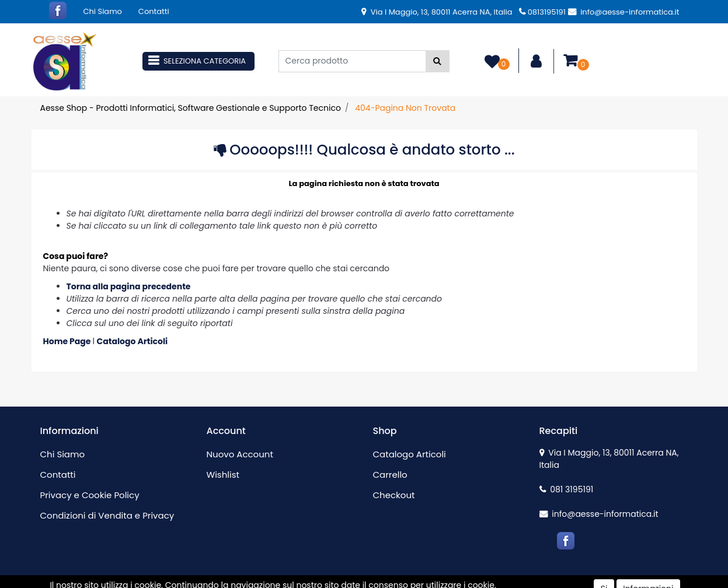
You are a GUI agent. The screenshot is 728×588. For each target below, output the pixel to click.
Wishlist (223, 475)
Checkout (394, 495)
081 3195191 (567, 489)
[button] (438, 61)
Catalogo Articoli (133, 341)
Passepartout (389, 582)
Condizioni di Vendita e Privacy (107, 515)
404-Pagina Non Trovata (405, 108)
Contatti (154, 11)
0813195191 (542, 12)
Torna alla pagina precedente (129, 286)
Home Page (68, 341)
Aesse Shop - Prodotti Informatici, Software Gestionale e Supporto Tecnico (191, 108)
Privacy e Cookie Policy (90, 495)
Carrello (390, 475)
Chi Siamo (103, 11)
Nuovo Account (240, 454)
